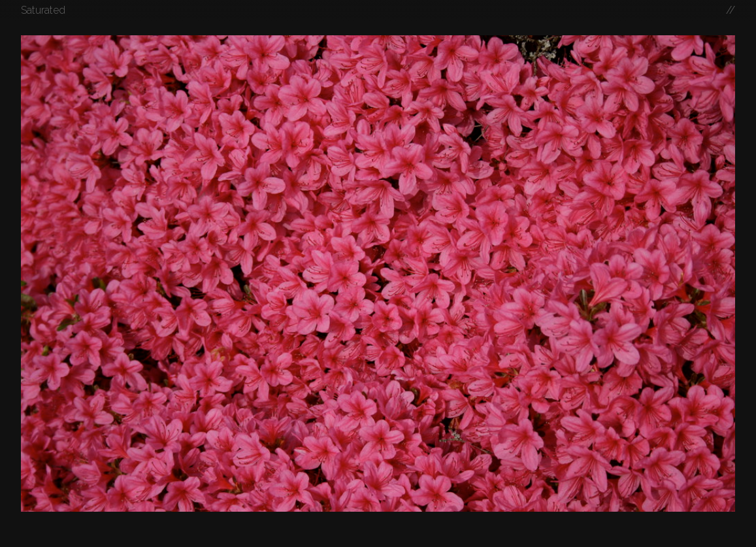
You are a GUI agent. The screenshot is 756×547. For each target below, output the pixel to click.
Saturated (43, 10)
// (731, 10)
